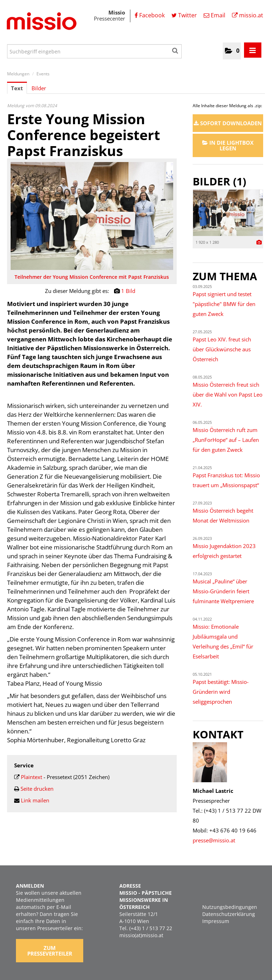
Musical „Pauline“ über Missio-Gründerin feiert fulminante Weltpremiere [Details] (223, 591)
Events (43, 74)
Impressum (216, 921)
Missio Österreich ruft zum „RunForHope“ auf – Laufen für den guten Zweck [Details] (226, 440)
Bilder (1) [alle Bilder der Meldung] (219, 181)
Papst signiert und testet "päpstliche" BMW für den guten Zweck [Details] (224, 304)
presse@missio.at (214, 840)
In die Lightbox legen (228, 145)
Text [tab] (17, 88)
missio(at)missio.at (141, 935)
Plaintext (32, 777)
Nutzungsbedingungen (230, 907)
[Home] (41, 22)
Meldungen (18, 74)
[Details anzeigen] (259, 243)
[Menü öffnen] (253, 50)
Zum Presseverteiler (50, 951)
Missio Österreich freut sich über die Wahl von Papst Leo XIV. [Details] (228, 394)
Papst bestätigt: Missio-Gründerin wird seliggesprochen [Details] (221, 692)
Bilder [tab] (39, 88)
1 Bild (128, 291)
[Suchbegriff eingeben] (94, 51)
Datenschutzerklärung (229, 914)
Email (214, 15)
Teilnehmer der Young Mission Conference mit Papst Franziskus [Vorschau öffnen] (92, 277)
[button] (232, 51)
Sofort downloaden (228, 123)
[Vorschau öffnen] (92, 216)
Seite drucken (37, 789)
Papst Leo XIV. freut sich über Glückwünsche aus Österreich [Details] (222, 349)
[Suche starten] (175, 50)
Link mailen (35, 800)
